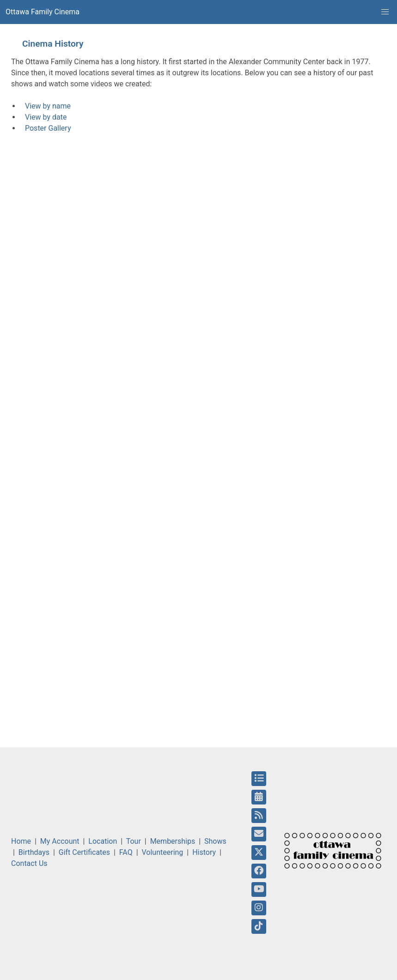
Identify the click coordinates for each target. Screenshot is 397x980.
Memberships (173, 841)
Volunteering (163, 852)
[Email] (259, 834)
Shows (215, 841)
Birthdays (34, 852)
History (204, 852)
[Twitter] (259, 853)
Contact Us (29, 863)
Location (103, 841)
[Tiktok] (259, 926)
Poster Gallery (48, 128)
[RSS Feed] (259, 816)
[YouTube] (259, 889)
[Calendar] (259, 797)
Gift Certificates (84, 852)
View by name (48, 106)
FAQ (126, 852)
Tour (134, 841)
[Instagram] (259, 908)
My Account (60, 841)
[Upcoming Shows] (259, 779)
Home (21, 841)
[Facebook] (259, 871)
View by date (46, 117)
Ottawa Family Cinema (43, 12)
